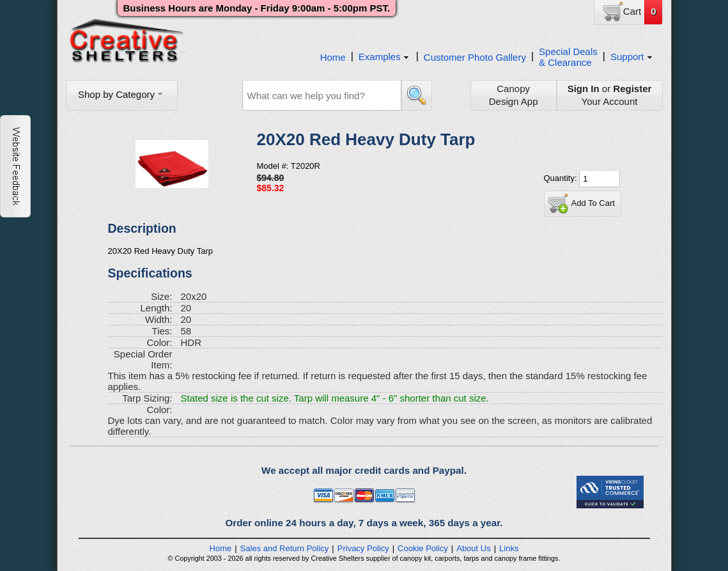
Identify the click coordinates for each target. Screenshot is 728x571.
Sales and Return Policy (285, 548)
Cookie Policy (423, 548)
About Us (473, 548)
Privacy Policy (363, 548)
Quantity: (562, 178)
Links (509, 548)
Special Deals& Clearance (568, 57)
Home (333, 57)
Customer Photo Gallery (475, 57)
